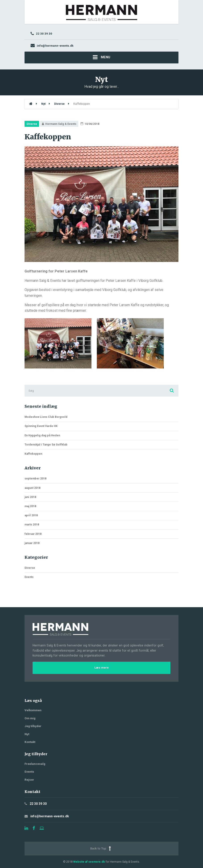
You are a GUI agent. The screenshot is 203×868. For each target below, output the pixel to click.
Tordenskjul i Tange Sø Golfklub (46, 444)
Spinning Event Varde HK (41, 426)
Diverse (32, 124)
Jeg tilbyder (33, 726)
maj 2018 (30, 506)
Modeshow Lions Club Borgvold (46, 417)
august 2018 (32, 488)
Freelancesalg (35, 764)
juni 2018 (30, 497)
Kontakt (30, 742)
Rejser (29, 780)
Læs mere (101, 668)
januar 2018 (32, 543)
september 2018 (35, 478)
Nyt (27, 734)
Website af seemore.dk (89, 862)
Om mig (30, 718)
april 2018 (31, 515)
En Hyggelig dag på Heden (42, 435)
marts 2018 (32, 524)
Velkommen (33, 710)
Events (29, 577)
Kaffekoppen (33, 454)
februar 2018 (33, 534)
